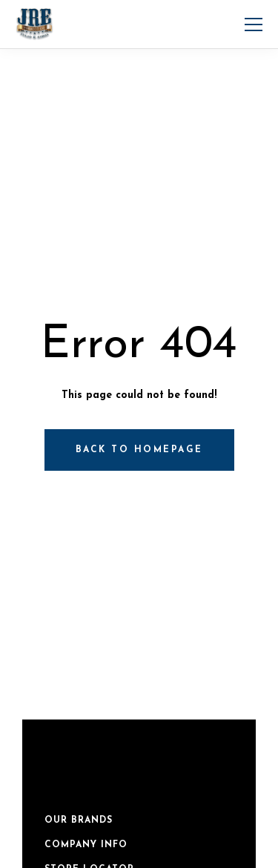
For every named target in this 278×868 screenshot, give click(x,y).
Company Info (86, 845)
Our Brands (79, 820)
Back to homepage (139, 450)
